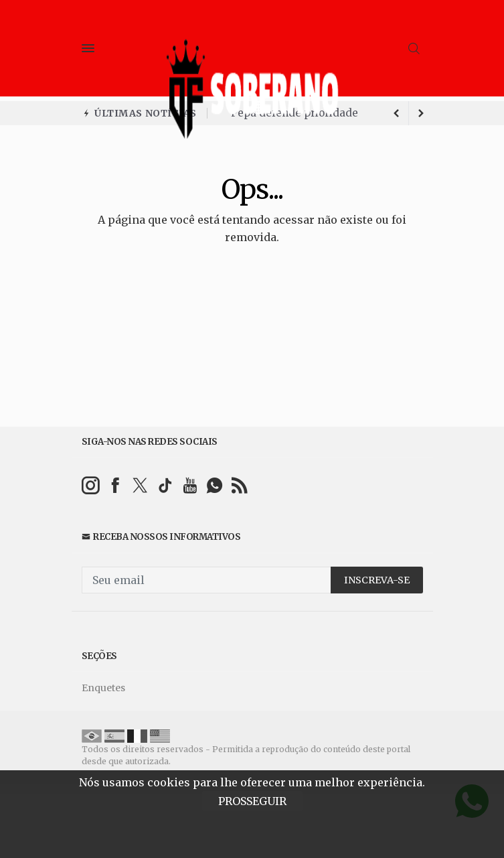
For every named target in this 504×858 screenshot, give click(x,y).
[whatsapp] (215, 485)
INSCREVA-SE (377, 580)
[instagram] (91, 485)
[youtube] (190, 485)
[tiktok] (165, 485)
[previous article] (421, 113)
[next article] (397, 113)
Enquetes (103, 688)
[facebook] (115, 485)
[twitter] (140, 485)
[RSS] (239, 485)
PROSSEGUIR (252, 801)
